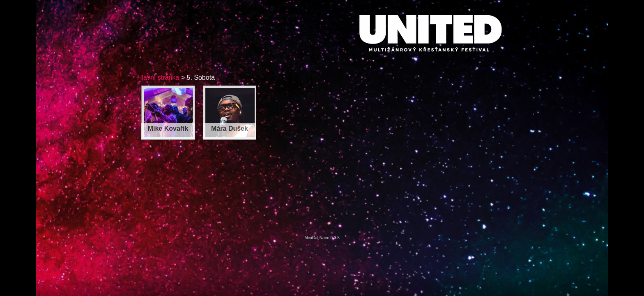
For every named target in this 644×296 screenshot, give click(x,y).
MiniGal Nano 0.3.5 (322, 238)
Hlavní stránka (158, 77)
